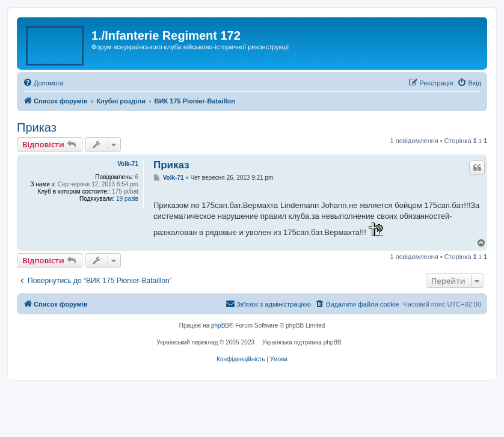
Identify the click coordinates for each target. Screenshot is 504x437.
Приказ (37, 127)
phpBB (220, 325)
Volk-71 (128, 164)
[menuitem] (43, 83)
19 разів (127, 199)
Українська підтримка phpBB (302, 342)
